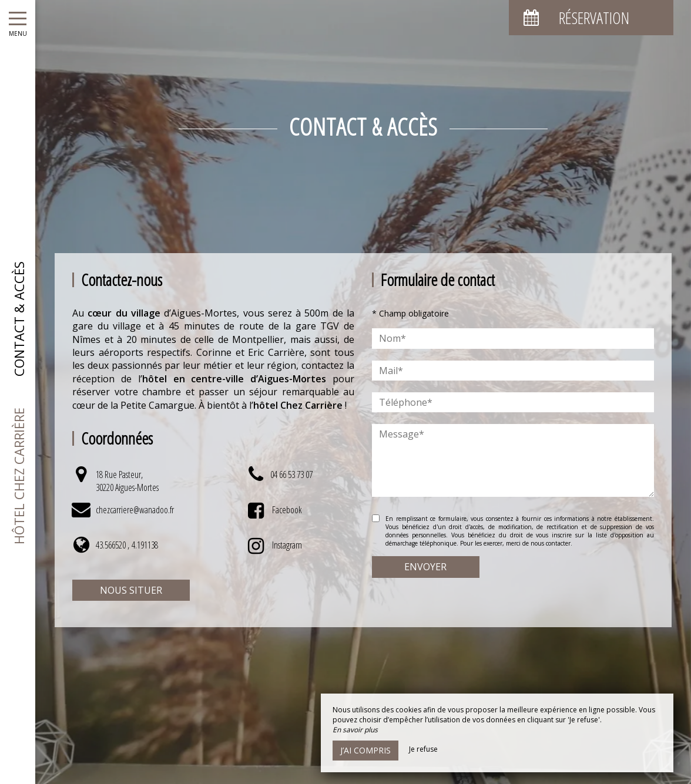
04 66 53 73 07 (291, 475)
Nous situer (131, 590)
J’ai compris (365, 750)
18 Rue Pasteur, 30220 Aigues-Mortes (127, 481)
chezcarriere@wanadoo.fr (135, 510)
